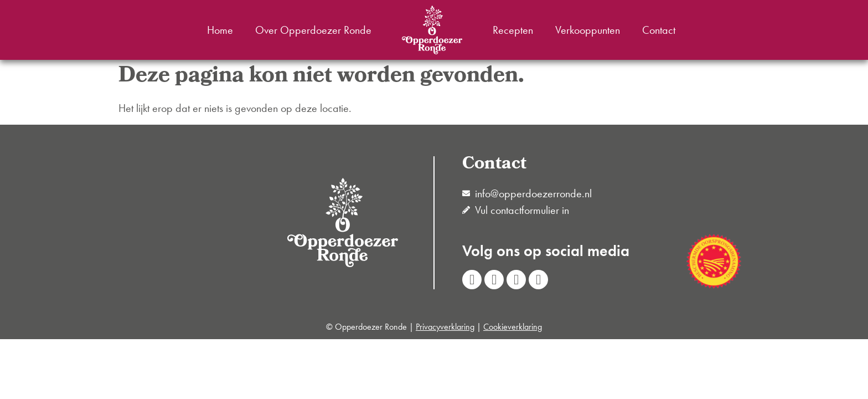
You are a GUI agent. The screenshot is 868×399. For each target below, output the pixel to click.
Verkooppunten (588, 30)
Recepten (513, 30)
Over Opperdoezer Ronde (313, 30)
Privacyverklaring (445, 327)
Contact (659, 30)
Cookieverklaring (513, 327)
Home (220, 30)
